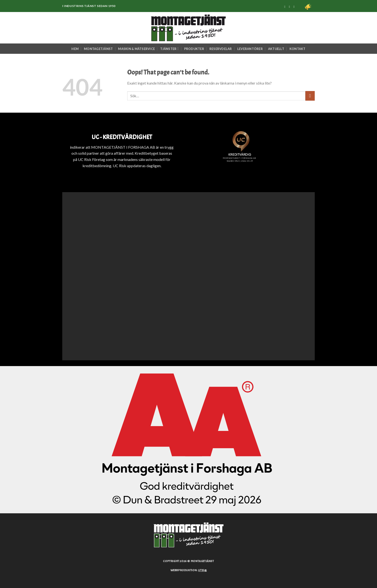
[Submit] (310, 96)
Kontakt (298, 49)
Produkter (194, 49)
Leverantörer (250, 49)
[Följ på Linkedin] (295, 7)
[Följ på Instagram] (290, 7)
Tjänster (169, 49)
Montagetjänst (98, 49)
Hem (75, 49)
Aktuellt (276, 49)
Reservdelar (221, 49)
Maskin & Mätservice (136, 49)
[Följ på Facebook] (286, 7)
